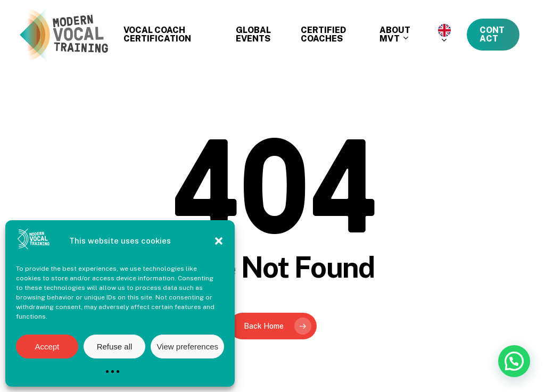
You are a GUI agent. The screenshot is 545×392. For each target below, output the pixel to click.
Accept (47, 347)
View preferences (187, 347)
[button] (219, 241)
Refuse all (115, 347)
